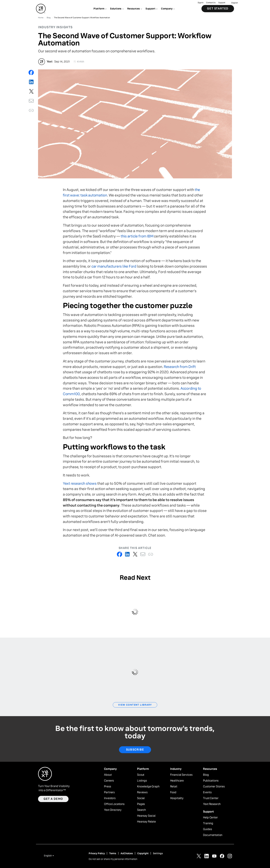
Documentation (213, 835)
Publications (211, 781)
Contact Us (211, 3)
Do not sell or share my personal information (113, 859)
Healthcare (177, 781)
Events (207, 792)
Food (173, 792)
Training (208, 823)
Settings (158, 853)
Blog (206, 775)
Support (222, 3)
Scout (141, 775)
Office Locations (114, 804)
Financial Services (181, 775)
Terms (113, 853)
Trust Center (211, 798)
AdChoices (127, 853)
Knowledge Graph (148, 787)
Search (141, 810)
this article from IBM (137, 236)
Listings (142, 781)
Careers (109, 781)
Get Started (218, 9)
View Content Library (135, 705)
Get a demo (53, 799)
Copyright (143, 853)
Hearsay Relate (146, 822)
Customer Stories (214, 787)
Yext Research (212, 804)
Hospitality (177, 798)
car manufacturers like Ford (114, 266)
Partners (109, 792)
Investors (110, 798)
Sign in (201, 3)
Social (141, 798)
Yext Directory (113, 810)
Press (107, 787)
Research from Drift (180, 367)
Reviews (142, 792)
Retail (174, 787)
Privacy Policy (97, 853)
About (108, 775)
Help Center (210, 818)
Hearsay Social (146, 816)
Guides (207, 829)
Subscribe (135, 750)
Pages (141, 804)
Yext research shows (80, 483)
